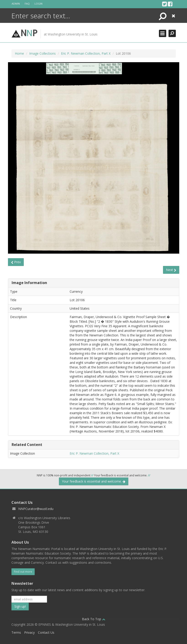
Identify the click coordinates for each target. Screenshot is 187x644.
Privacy (29, 632)
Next (171, 270)
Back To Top (94, 619)
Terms (16, 632)
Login (38, 4)
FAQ (27, 4)
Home (19, 53)
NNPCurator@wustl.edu (36, 509)
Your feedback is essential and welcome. (94, 481)
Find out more (23, 572)
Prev (16, 262)
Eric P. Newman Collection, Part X (86, 53)
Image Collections (42, 53)
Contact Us (46, 632)
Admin (16, 4)
